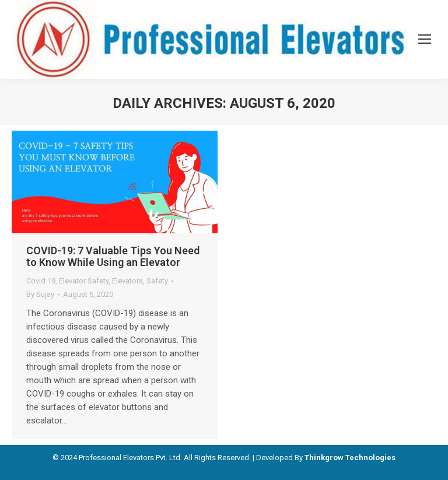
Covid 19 (41, 281)
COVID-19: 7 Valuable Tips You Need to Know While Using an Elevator (113, 256)
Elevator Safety (84, 281)
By (40, 294)
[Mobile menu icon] (425, 39)
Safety (157, 281)
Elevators (127, 281)
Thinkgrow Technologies (350, 458)
